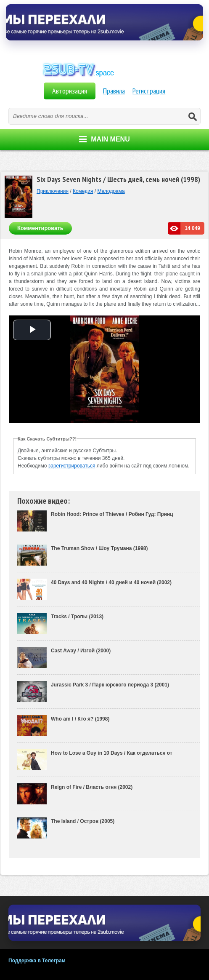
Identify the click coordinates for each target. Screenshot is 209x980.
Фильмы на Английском (105, 79)
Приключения (53, 191)
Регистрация (149, 91)
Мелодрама (111, 191)
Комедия (83, 191)
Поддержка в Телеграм (37, 961)
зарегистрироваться (72, 466)
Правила (114, 91)
